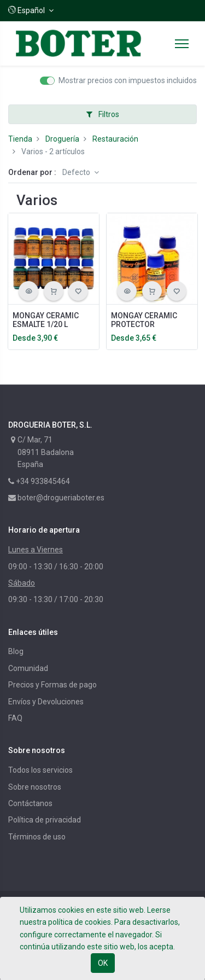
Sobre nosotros (35, 787)
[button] (31, 10)
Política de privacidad (45, 820)
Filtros (103, 114)
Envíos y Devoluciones (46, 702)
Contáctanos (30, 803)
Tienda (20, 139)
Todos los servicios (40, 770)
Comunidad (28, 668)
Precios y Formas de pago (52, 685)
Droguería (62, 139)
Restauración (115, 139)
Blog (16, 651)
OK (103, 963)
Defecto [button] (77, 172)
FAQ (15, 718)
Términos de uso (37, 837)
